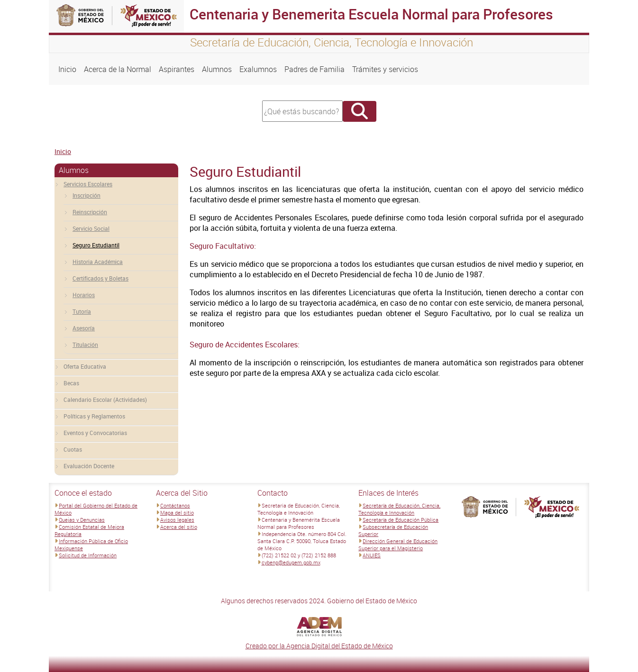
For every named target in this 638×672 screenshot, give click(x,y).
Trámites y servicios (385, 69)
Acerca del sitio (179, 527)
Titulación (85, 345)
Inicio (67, 69)
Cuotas (73, 449)
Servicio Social (91, 228)
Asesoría (84, 328)
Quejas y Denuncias (82, 520)
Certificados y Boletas (100, 278)
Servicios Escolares (88, 184)
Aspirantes (177, 69)
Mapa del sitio (177, 513)
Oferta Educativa (85, 366)
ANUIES (372, 555)
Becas (71, 383)
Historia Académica (98, 262)
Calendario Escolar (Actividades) (105, 400)
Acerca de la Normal (118, 69)
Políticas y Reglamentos (94, 416)
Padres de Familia (314, 69)
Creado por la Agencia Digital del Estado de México (319, 646)
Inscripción (87, 195)
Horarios (84, 295)
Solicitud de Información (88, 555)
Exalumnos (258, 69)
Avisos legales (177, 520)
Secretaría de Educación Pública (401, 520)
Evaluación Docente (89, 466)
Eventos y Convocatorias (95, 433)
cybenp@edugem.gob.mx (291, 562)
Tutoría (82, 311)
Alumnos (217, 69)
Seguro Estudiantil (96, 245)
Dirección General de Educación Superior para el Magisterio (398, 545)
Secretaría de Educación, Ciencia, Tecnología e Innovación (399, 509)
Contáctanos (175, 505)
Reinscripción (90, 212)
